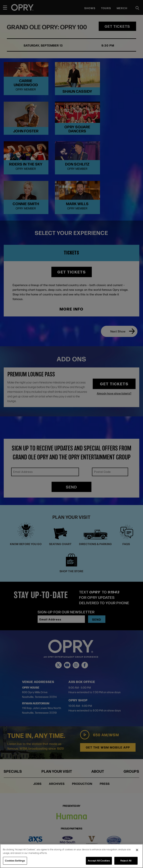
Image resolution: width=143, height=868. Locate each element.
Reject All (126, 861)
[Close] (137, 850)
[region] (71, 856)
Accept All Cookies (99, 861)
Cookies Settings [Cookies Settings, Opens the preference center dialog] (15, 861)
